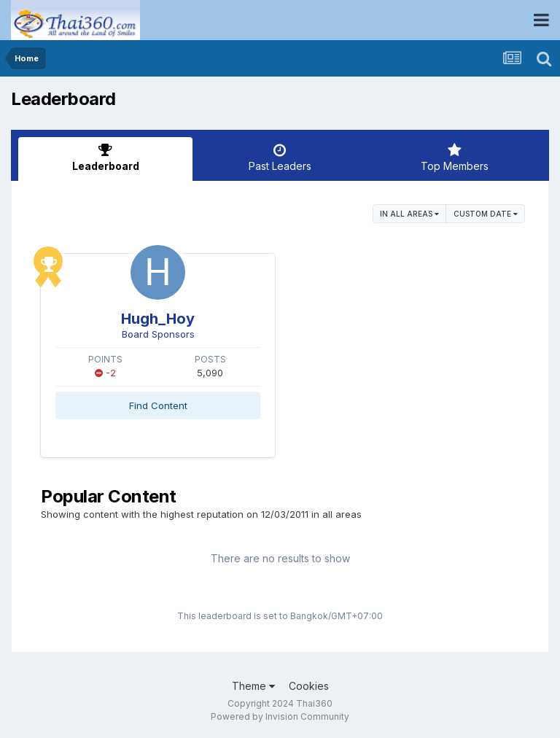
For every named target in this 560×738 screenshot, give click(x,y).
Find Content (158, 405)
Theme (253, 686)
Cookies (309, 686)
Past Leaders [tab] (280, 158)
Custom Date (486, 214)
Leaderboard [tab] (105, 158)
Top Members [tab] (455, 158)
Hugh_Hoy (158, 319)
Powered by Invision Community (280, 716)
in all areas (409, 214)
